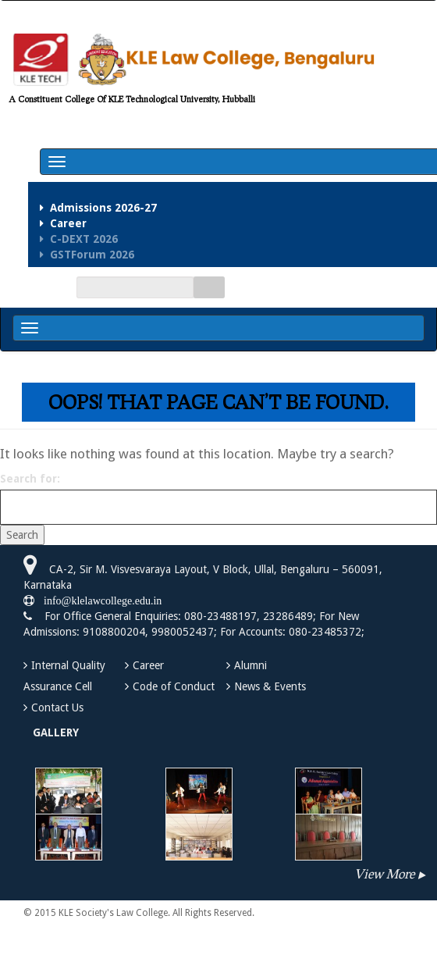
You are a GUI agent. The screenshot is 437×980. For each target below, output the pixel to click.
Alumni (250, 665)
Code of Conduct (174, 686)
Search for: (30, 479)
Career (148, 665)
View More (384, 873)
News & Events (270, 686)
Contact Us (57, 707)
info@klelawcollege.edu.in (98, 600)
